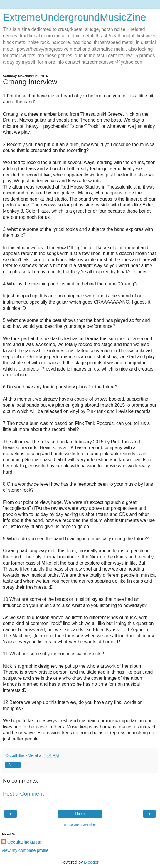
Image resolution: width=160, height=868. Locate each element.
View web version (80, 825)
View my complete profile (25, 850)
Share (13, 765)
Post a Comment (23, 794)
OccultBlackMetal (25, 842)
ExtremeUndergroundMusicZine (75, 17)
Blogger (91, 862)
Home (80, 814)
